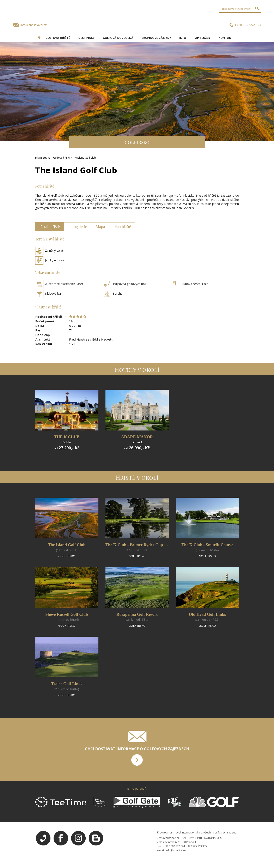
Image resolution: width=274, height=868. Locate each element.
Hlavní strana (43, 158)
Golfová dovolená (118, 38)
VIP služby (202, 38)
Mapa (100, 227)
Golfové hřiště (61, 158)
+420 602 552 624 (248, 25)
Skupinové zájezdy (156, 38)
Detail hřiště (50, 227)
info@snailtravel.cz (34, 25)
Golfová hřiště (58, 38)
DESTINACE (86, 38)
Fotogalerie (78, 227)
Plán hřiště (122, 227)
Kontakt (226, 38)
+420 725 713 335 (196, 846)
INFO (183, 38)
